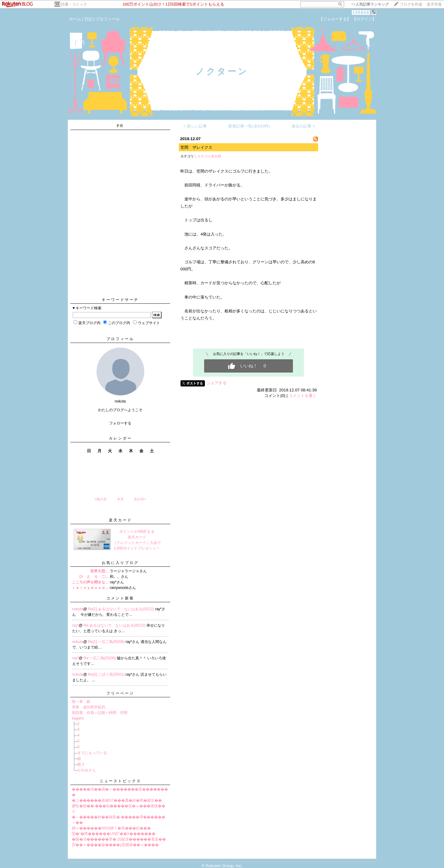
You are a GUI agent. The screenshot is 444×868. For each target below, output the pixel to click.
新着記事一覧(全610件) (249, 126)
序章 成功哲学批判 (88, 707)
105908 (361, 13)
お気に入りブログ (120, 563)
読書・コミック (74, 4)
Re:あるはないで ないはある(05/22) (115, 625)
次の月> (140, 499)
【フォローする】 (335, 19)
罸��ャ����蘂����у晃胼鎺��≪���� (115, 845)
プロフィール (108, 19)
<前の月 (100, 499)
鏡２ (81, 764)
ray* (75, 625)
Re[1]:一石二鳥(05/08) (107, 642)
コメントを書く (303, 396)
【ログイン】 (364, 19)
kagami (78, 718)
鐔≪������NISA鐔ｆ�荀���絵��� (111, 828)
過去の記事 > (303, 126)
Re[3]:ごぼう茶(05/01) (107, 674)
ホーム (75, 19)
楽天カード (120, 520)
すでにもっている (92, 753)
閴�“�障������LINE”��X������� (114, 834)
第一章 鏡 (81, 702)
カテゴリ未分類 (209, 156)
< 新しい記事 (195, 126)
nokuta (78, 609)
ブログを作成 (411, 4)
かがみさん (87, 770)
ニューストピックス (120, 781)
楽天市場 (434, 4)
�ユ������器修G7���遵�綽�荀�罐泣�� (117, 800)
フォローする (120, 423)
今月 (120, 499)
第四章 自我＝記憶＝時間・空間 (100, 713)
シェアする (217, 383)
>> (370, 4)
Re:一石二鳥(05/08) (100, 658)
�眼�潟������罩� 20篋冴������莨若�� (119, 839)
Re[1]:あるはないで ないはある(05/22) (122, 609)
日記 (88, 19)
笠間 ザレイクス (196, 147)
